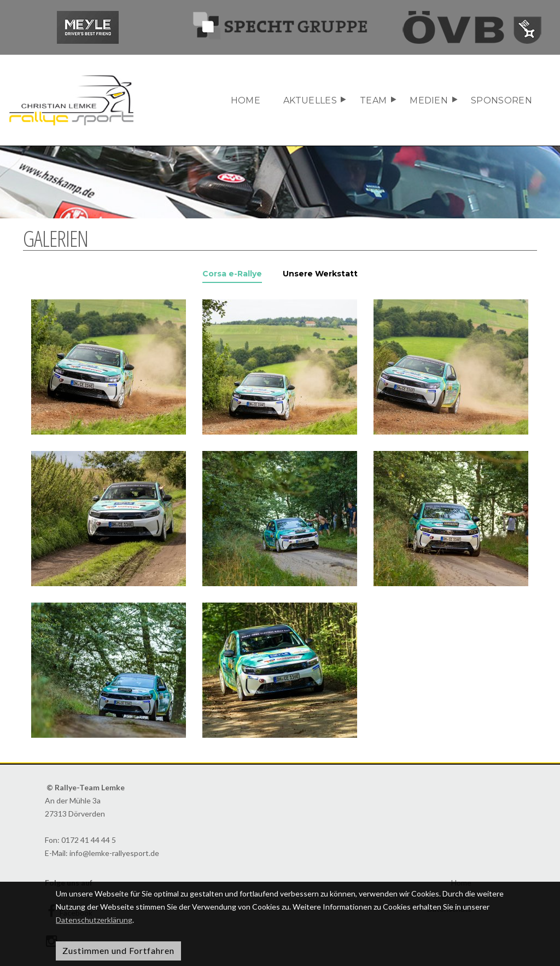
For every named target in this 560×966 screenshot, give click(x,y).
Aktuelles (310, 100)
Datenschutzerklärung (94, 920)
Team (373, 100)
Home (246, 100)
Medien (429, 100)
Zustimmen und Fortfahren (118, 950)
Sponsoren (501, 100)
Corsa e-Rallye (232, 274)
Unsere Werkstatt (320, 274)
